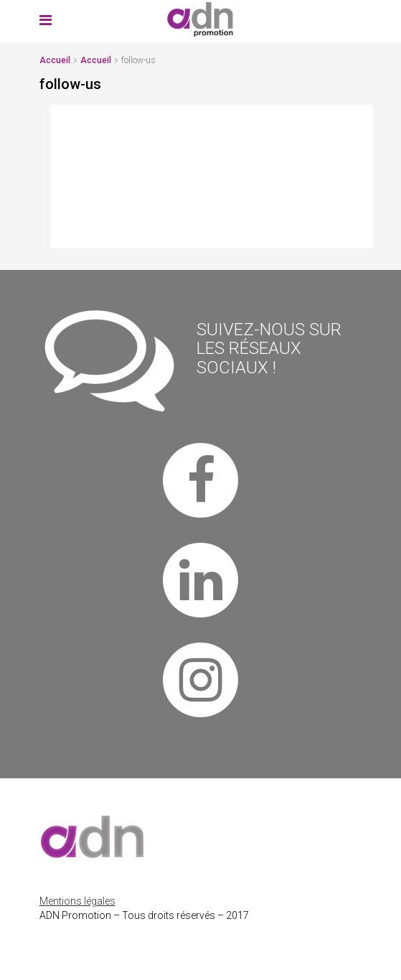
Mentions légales (77, 901)
